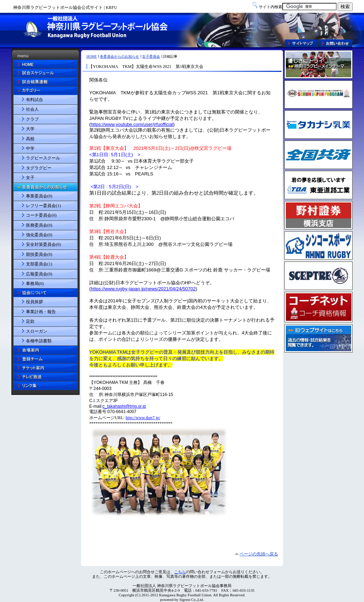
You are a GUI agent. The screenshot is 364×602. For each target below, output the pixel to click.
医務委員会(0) (39, 225)
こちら (180, 572)
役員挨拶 (34, 302)
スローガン (37, 331)
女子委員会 (151, 56)
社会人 (32, 109)
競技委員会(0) (39, 254)
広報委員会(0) (39, 274)
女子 (30, 178)
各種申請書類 (39, 341)
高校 (30, 139)
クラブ (32, 119)
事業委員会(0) (39, 196)
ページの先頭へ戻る (259, 554)
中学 (30, 148)
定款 (30, 321)
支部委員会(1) (39, 264)
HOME (92, 56)
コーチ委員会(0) (41, 215)
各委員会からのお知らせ (119, 56)
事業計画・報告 (41, 312)
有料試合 (34, 100)
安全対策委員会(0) (43, 244)
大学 (30, 129)
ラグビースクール (43, 158)
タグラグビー (39, 168)
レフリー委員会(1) (43, 206)
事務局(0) (35, 284)
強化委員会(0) (39, 235)
